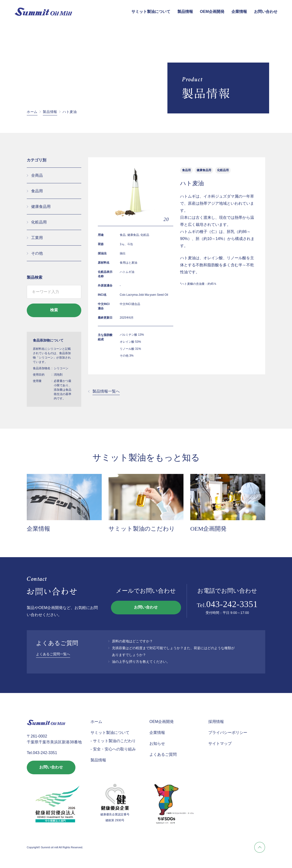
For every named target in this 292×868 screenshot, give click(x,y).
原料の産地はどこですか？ (132, 641)
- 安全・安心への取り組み (113, 749)
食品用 (37, 191)
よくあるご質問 (163, 754)
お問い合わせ (266, 12)
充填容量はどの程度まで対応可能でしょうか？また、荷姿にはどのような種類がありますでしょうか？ (173, 651)
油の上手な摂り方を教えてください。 (141, 662)
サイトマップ (220, 743)
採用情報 (216, 722)
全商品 (37, 175)
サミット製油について (151, 12)
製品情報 (185, 12)
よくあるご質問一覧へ (53, 654)
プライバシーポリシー (228, 733)
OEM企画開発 (212, 12)
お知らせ (157, 743)
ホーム (32, 112)
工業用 (37, 238)
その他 (37, 253)
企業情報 (239, 12)
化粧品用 (39, 222)
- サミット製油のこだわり (113, 741)
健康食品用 (41, 207)
